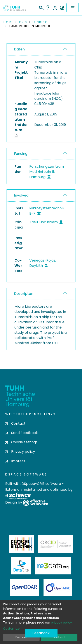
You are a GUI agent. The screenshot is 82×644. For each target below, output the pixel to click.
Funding (40, 22)
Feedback (41, 633)
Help (48, 8)
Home (9, 22)
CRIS (23, 22)
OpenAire (58, 587)
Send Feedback (22, 433)
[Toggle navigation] (73, 8)
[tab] (41, 49)
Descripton (24, 294)
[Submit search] (41, 7)
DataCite (21, 566)
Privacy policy (20, 451)
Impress (15, 461)
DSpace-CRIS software (41, 484)
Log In (55, 8)
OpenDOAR (24, 587)
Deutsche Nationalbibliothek (21, 544)
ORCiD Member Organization (56, 544)
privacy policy (61, 622)
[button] (62, 8)
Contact (15, 423)
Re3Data (53, 566)
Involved (21, 195)
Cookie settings (21, 442)
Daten (19, 49)
